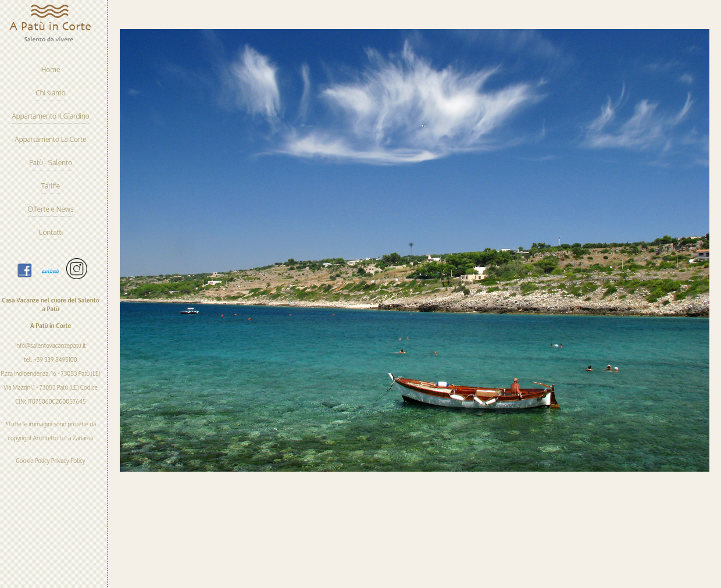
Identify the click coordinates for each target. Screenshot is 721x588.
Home (51, 70)
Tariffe (51, 186)
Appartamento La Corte (50, 139)
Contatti (51, 232)
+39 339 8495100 (55, 359)
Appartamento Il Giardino (50, 116)
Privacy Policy (68, 461)
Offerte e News (51, 209)
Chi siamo (51, 93)
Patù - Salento (51, 163)
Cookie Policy (33, 461)
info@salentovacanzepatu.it (50, 345)
